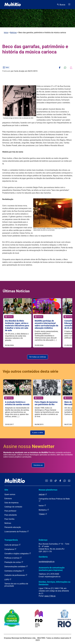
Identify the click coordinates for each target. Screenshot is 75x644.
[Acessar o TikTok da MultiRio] (56, 481)
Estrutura (8, 499)
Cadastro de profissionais (16, 575)
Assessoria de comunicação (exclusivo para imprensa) (52, 569)
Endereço (43, 540)
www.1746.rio (50, 596)
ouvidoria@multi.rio (47, 562)
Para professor (10, 511)
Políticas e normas (13, 558)
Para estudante (11, 515)
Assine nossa (29, 446)
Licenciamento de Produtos (17, 531)
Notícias (13, 33)
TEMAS (43, 514)
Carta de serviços (12, 545)
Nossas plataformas (48, 490)
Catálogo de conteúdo (13, 507)
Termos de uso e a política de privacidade (16, 585)
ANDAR (43, 495)
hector (42, 505)
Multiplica (44, 510)
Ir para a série (37, 433)
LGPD (8, 579)
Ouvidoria (43, 557)
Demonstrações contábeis (16, 566)
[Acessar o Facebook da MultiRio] (60, 481)
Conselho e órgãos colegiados (18, 553)
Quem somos (10, 494)
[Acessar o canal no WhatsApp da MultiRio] (65, 481)
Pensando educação (13, 527)
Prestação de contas (14, 562)
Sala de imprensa (11, 503)
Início (6, 33)
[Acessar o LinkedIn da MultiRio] (69, 481)
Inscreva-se (38, 465)
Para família (9, 519)
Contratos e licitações (14, 571)
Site (6, 490)
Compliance (10, 549)
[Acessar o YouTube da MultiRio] (47, 481)
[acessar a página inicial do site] (13, 5)
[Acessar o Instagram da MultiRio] (51, 481)
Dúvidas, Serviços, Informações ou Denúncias (55, 583)
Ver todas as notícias (38, 357)
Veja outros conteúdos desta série (30, 371)
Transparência (11, 540)
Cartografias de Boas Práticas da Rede (54, 500)
